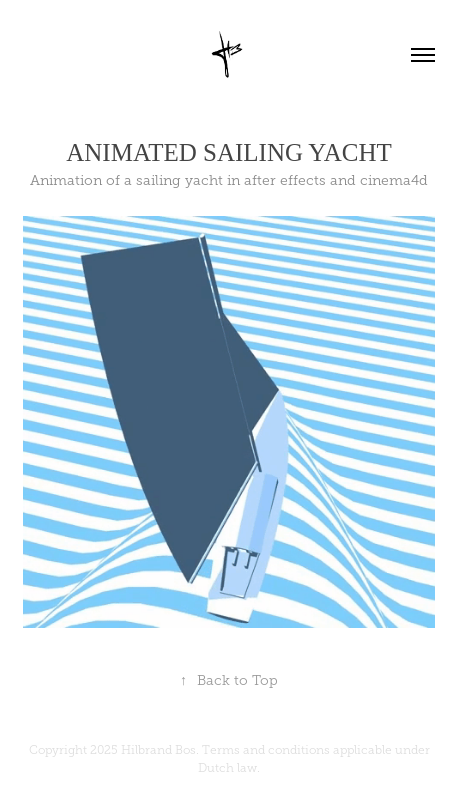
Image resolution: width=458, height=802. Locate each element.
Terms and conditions (266, 750)
